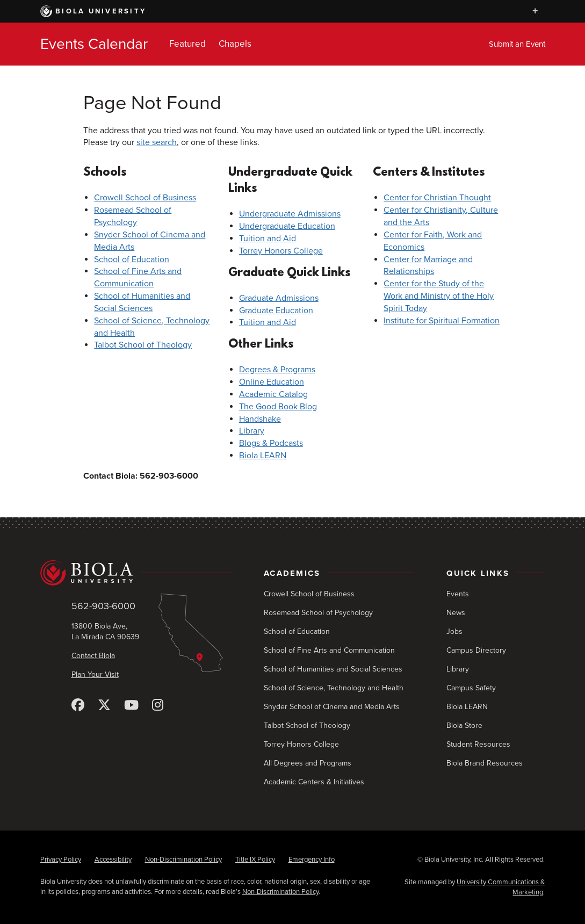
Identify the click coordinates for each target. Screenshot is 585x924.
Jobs (454, 631)
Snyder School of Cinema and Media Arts (332, 707)
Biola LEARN (263, 456)
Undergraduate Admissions (290, 214)
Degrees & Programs (277, 370)
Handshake (260, 419)
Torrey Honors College (281, 251)
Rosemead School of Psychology (318, 613)
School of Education (132, 259)
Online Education (272, 382)
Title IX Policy (255, 860)
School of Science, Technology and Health (334, 688)
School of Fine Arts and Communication (329, 650)
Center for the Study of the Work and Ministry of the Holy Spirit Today (439, 296)
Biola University (93, 11)
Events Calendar (94, 44)
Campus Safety (471, 688)
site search (157, 142)
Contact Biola (93, 656)
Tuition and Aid (268, 239)
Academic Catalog (273, 394)
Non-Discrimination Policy (183, 860)
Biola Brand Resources (485, 763)
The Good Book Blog (278, 407)
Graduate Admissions (279, 298)
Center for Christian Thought (437, 198)
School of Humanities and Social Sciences (333, 669)
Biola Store (464, 726)
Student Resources (478, 744)
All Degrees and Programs (308, 763)
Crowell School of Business (145, 198)
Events (458, 594)
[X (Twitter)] (104, 706)
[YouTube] (131, 706)
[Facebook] (78, 706)
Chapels (235, 44)
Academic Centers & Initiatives (314, 782)
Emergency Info (312, 860)
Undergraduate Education (287, 226)
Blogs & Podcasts (271, 443)
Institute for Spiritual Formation (442, 321)
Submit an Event (517, 44)
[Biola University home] (136, 573)
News (456, 613)
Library (252, 431)
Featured (187, 44)
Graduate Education (276, 311)
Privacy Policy (61, 860)
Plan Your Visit (95, 674)
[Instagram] (158, 706)
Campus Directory (476, 650)
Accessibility (113, 860)
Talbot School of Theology (143, 345)
